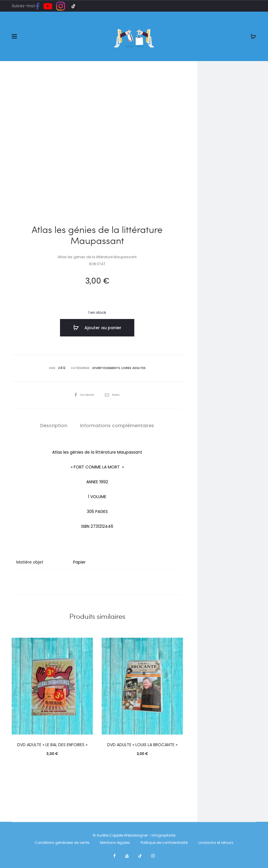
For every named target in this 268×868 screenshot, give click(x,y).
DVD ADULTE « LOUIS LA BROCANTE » (142, 744)
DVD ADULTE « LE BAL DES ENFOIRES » (52, 744)
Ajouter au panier (97, 328)
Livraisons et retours (216, 842)
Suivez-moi (28, 6)
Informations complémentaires (117, 424)
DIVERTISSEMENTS (106, 367)
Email (113, 394)
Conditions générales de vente (62, 842)
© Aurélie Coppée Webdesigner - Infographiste (134, 834)
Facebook (84, 394)
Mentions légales (115, 842)
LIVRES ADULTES (133, 367)
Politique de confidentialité (164, 842)
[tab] (54, 425)
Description (54, 424)
